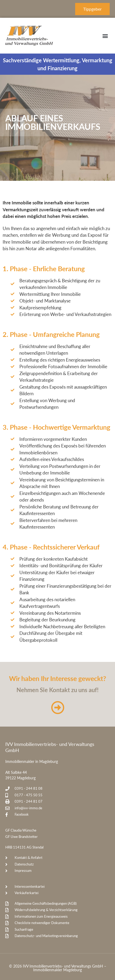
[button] (105, 36)
